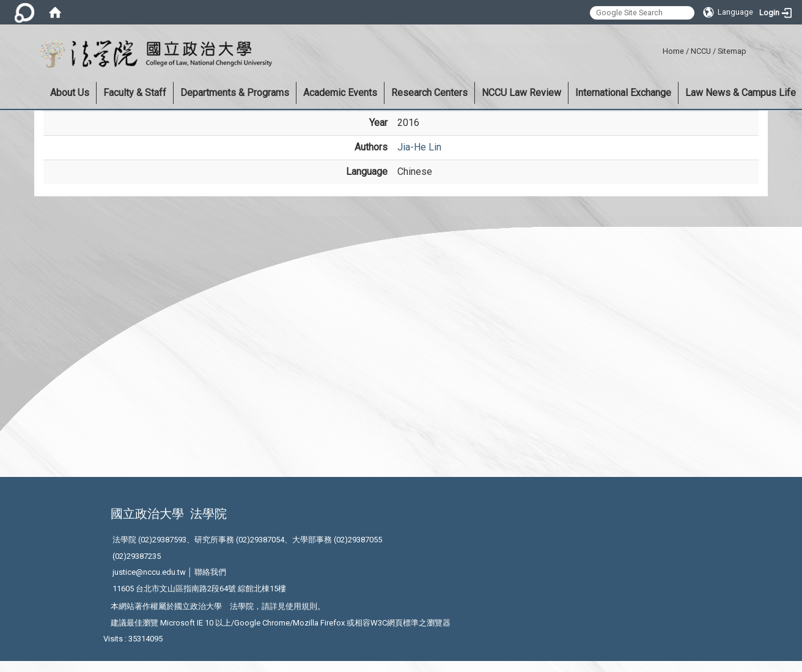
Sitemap (732, 51)
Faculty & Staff (135, 93)
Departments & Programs (235, 93)
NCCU (701, 51)
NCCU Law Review (521, 93)
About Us (70, 93)
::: (658, 49)
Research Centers (429, 93)
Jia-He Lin (419, 147)
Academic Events (340, 93)
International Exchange (623, 93)
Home (673, 51)
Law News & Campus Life (741, 93)
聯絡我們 (210, 572)
